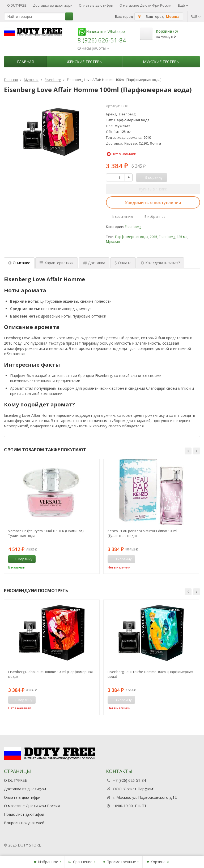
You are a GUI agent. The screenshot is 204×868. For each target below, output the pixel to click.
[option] (52, 516)
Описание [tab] (19, 263)
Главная (25, 62)
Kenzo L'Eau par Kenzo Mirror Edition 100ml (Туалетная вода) (142, 533)
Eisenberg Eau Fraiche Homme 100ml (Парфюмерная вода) (150, 674)
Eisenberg (133, 227)
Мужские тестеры (161, 62)
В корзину (21, 559)
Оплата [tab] (123, 263)
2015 (154, 237)
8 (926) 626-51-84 (102, 40)
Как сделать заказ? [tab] (160, 263)
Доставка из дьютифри (53, 5)
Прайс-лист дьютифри (24, 814)
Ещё (183, 5)
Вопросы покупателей (24, 823)
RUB (196, 16)
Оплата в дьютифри (96, 5)
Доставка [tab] (94, 263)
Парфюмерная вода (132, 237)
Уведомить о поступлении (153, 202)
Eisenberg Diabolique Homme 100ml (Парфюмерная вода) (50, 674)
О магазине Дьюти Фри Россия (146, 5)
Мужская (113, 242)
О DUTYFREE (17, 5)
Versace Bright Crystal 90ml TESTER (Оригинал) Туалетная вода (46, 533)
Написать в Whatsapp (101, 31)
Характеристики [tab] (57, 263)
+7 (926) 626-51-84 (129, 780)
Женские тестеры (85, 62)
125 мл (182, 237)
